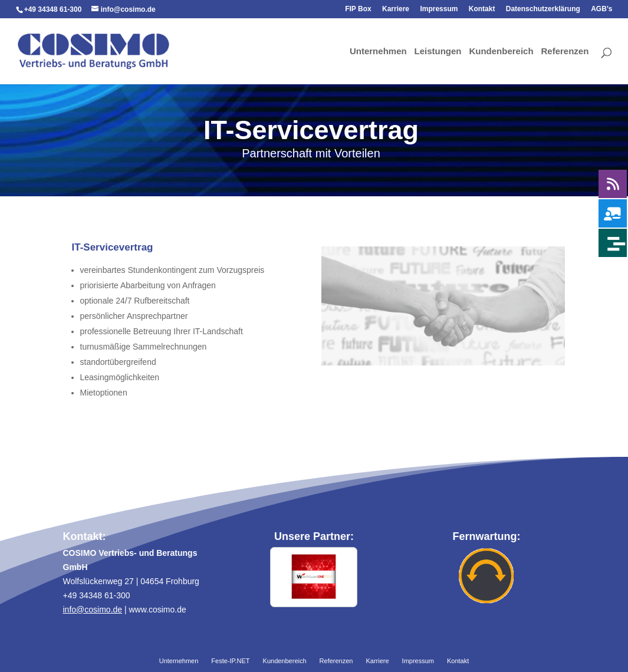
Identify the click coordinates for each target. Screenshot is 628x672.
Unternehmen (378, 52)
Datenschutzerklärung (543, 9)
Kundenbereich (501, 52)
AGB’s (601, 9)
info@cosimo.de (93, 610)
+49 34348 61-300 (53, 9)
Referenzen (565, 52)
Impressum (439, 9)
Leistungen (438, 52)
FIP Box (358, 9)
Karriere (396, 9)
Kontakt (482, 9)
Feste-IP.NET (230, 661)
